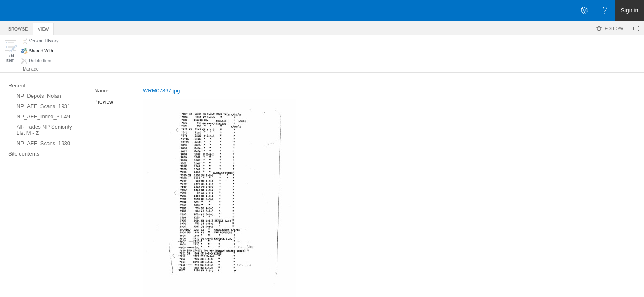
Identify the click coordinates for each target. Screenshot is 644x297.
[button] (10, 51)
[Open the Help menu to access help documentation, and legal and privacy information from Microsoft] (605, 10)
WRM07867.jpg (161, 91)
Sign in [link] (630, 10)
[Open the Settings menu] (584, 10)
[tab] (18, 27)
